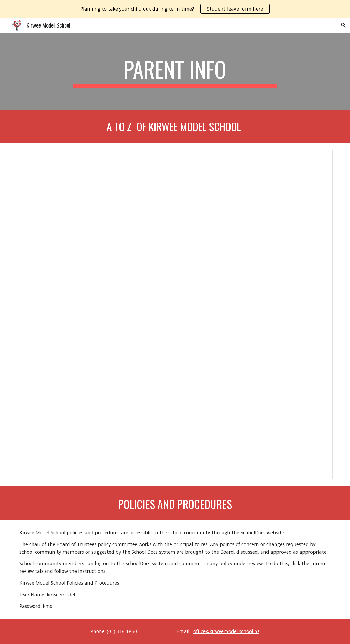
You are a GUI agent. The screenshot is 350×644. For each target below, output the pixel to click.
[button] (343, 25)
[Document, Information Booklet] (175, 314)
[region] (175, 9)
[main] (175, 72)
